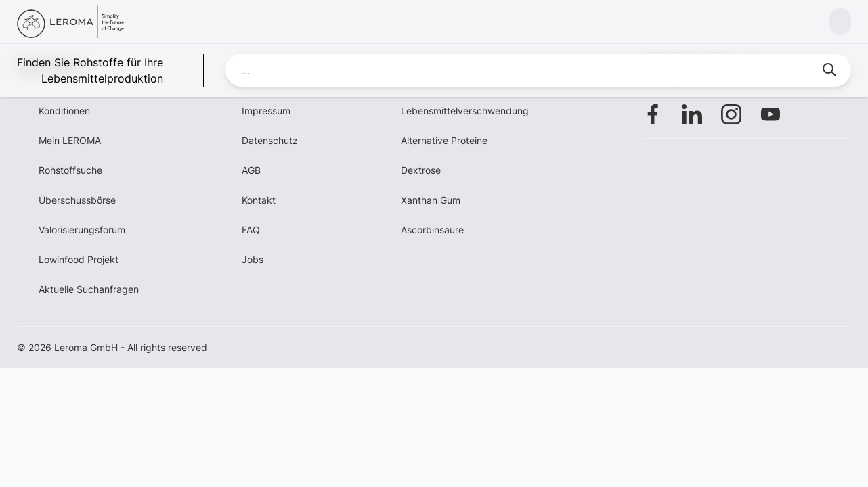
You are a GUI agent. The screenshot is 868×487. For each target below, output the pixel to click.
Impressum (266, 111)
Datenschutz (270, 140)
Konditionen (64, 111)
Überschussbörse (77, 200)
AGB (251, 170)
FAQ (251, 230)
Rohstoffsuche (70, 170)
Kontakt (259, 200)
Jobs (253, 259)
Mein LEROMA (70, 140)
